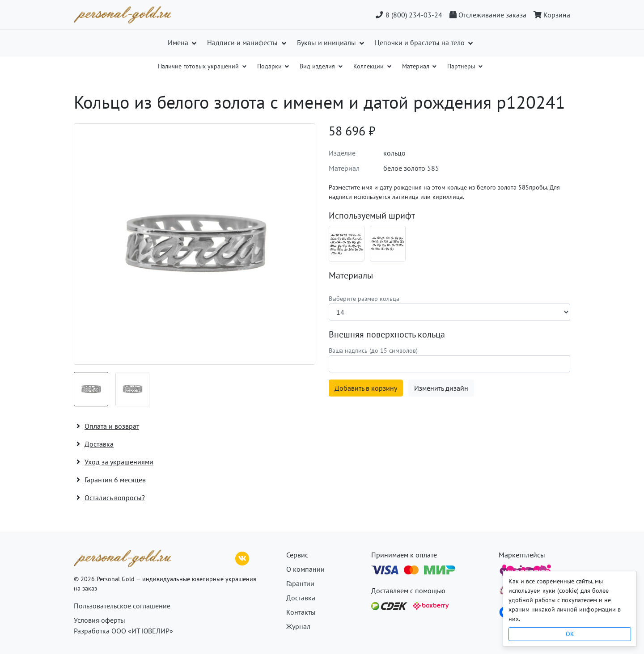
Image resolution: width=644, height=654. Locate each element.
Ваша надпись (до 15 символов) (373, 350)
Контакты (301, 612)
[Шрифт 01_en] (388, 244)
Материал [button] (417, 66)
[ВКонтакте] (242, 557)
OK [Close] (570, 634)
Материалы (351, 275)
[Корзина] (550, 15)
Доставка (301, 598)
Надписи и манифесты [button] (243, 42)
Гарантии (300, 583)
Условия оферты (100, 620)
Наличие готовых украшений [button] (199, 66)
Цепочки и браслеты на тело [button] (421, 42)
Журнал (298, 626)
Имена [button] (179, 42)
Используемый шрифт (372, 215)
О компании (305, 569)
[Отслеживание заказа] (488, 15)
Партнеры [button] (462, 66)
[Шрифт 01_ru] (347, 244)
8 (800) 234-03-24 (409, 15)
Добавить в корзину (366, 388)
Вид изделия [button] (318, 66)
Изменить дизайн (441, 388)
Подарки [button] (270, 66)
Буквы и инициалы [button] (327, 42)
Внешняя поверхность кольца (387, 334)
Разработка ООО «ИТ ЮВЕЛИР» (123, 631)
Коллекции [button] (369, 66)
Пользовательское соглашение (122, 606)
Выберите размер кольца (364, 299)
